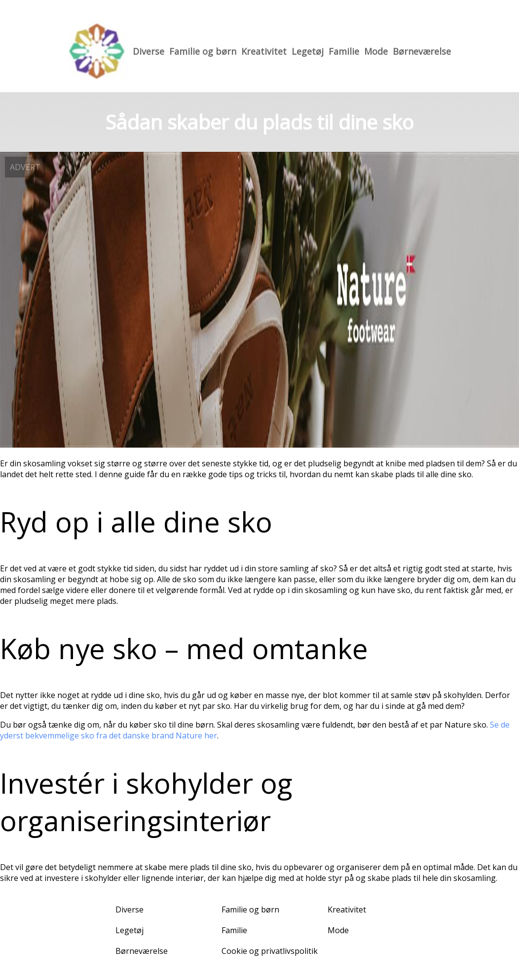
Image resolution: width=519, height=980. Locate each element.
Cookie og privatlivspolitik (270, 951)
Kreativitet (264, 51)
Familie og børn (203, 51)
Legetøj (308, 51)
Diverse (148, 51)
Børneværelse (422, 51)
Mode (376, 51)
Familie (344, 51)
